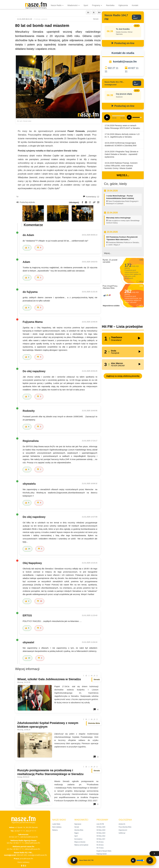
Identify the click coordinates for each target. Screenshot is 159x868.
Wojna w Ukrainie (80, 842)
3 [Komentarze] (96, 757)
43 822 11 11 (19, 843)
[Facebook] (22, 866)
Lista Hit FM (100, 824)
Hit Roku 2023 (101, 833)
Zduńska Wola (79, 830)
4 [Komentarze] (96, 709)
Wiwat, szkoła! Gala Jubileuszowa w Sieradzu (49, 679)
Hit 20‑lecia (100, 845)
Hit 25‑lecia (100, 842)
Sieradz (77, 827)
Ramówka (110, 5)
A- (88, 12)
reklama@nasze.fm (32, 843)
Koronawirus (78, 839)
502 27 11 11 (31, 831)
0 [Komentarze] (96, 804)
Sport (86, 5)
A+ (99, 12)
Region (77, 833)
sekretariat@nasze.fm (29, 837)
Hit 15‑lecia (100, 848)
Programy (97, 5)
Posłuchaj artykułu (26, 202)
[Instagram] (25, 866)
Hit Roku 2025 (101, 827)
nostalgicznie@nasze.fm (37, 855)
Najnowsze (78, 824)
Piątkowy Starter (102, 854)
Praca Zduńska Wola (125, 827)
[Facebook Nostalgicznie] (23, 866)
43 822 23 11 (14, 837)
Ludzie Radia (56, 824)
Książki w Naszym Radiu (104, 851)
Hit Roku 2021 (101, 839)
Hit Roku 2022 (101, 836)
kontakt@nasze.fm (125, 62)
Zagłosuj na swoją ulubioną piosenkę (123, 376)
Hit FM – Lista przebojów (122, 327)
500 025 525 (22, 855)
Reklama (55, 830)
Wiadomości (73, 5)
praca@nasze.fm (26, 859)
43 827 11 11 (20, 831)
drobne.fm (122, 824)
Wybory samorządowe (81, 845)
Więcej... (123, 175)
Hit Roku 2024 (101, 830)
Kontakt (135, 5)
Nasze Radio (57, 5)
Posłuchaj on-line (123, 43)
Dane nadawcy (24, 862)
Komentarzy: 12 (91, 197)
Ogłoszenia (123, 5)
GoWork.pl (122, 833)
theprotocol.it (123, 830)
